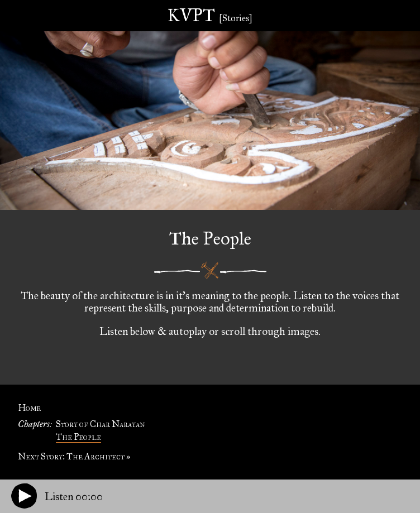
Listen (74, 497)
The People (78, 437)
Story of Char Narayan (101, 424)
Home (29, 408)
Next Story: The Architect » (74, 456)
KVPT (210, 15)
